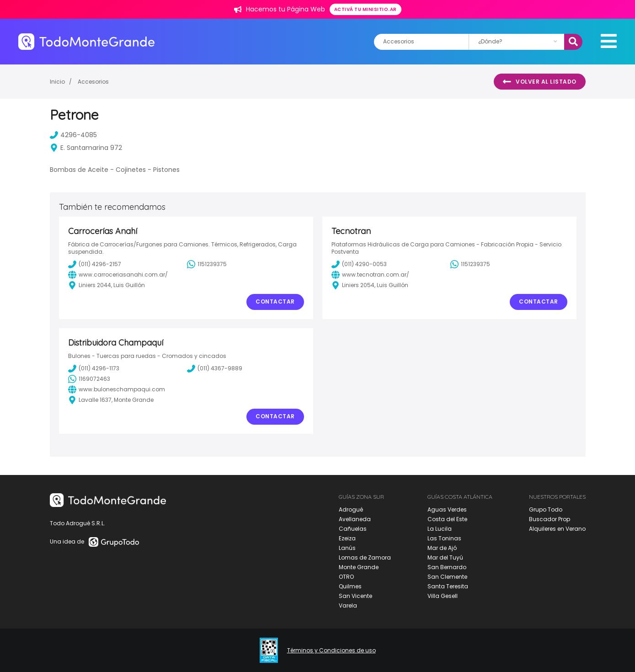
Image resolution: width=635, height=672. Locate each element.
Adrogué (351, 509)
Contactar (275, 301)
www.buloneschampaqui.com (117, 389)
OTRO (346, 577)
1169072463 (89, 379)
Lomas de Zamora (365, 557)
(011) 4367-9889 (215, 368)
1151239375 (207, 264)
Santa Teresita (448, 586)
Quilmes (350, 586)
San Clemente (447, 577)
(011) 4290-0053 (359, 264)
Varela (348, 605)
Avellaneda (355, 519)
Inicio (57, 82)
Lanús (347, 548)
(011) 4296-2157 (95, 264)
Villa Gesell (443, 596)
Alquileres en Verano (557, 529)
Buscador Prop (550, 519)
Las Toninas (444, 538)
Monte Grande (359, 567)
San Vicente (355, 596)
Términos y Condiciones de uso (331, 651)
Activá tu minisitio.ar (366, 9)
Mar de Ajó (442, 548)
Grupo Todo (546, 509)
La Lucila (440, 529)
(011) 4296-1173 (94, 368)
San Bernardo (447, 567)
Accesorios (93, 82)
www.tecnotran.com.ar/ (370, 275)
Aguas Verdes (447, 509)
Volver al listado (540, 82)
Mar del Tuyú (445, 557)
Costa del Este (447, 519)
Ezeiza (347, 538)
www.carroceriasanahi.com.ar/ (118, 275)
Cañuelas (353, 529)
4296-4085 (73, 135)
